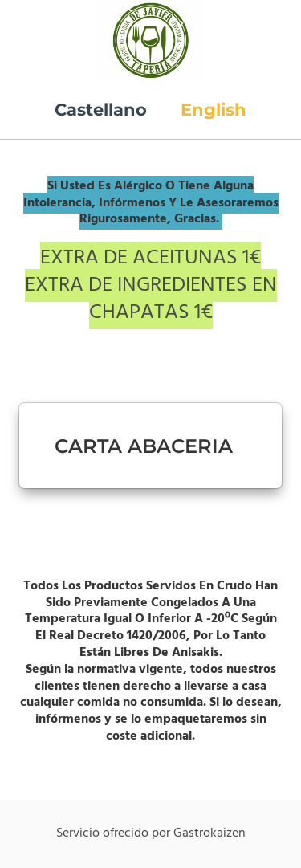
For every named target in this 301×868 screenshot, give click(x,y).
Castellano (101, 110)
